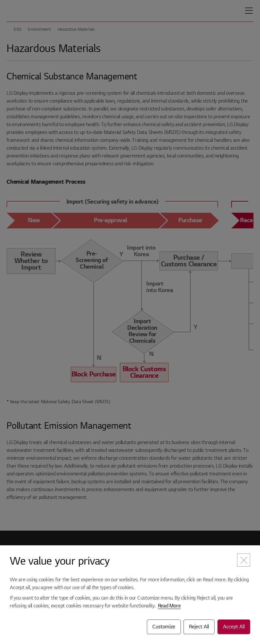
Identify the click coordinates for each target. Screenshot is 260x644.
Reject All (199, 627)
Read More (169, 606)
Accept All (234, 627)
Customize (164, 627)
